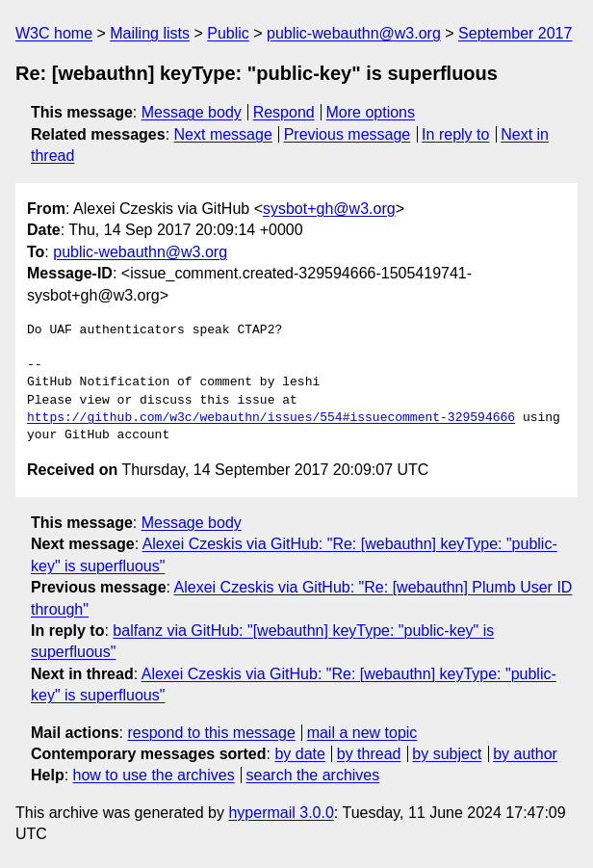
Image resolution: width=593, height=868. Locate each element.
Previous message (348, 134)
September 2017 (515, 33)
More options (371, 112)
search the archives (313, 775)
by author (525, 754)
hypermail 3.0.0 (281, 813)
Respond (284, 112)
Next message (223, 134)
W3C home (54, 33)
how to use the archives (154, 775)
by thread (369, 754)
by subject (447, 754)
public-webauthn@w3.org (354, 33)
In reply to (455, 134)
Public (228, 33)
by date (299, 754)
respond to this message (211, 733)
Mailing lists (150, 33)
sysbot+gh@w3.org (329, 209)
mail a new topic (362, 733)
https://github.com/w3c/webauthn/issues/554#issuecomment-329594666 (271, 418)
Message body (192, 112)
